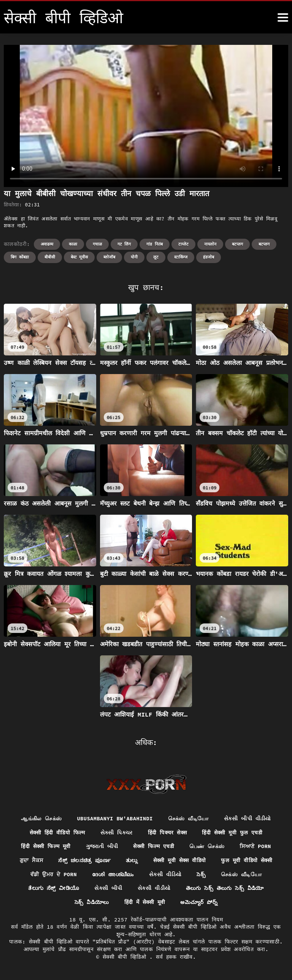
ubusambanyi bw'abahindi (115, 818)
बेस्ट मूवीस (79, 257)
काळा (73, 244)
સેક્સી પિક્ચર (116, 833)
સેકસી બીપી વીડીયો (248, 818)
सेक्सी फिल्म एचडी (154, 847)
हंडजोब (209, 257)
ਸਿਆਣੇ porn (256, 847)
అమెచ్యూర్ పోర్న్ (200, 902)
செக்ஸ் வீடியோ (189, 818)
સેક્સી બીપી (108, 888)
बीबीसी (50, 257)
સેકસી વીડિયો (165, 874)
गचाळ (97, 244)
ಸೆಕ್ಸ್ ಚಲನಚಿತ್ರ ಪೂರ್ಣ (84, 861)
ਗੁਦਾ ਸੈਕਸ (31, 861)
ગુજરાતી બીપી (102, 847)
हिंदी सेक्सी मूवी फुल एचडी (233, 833)
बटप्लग (237, 244)
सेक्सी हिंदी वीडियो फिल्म (56, 833)
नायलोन (210, 244)
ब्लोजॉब (109, 257)
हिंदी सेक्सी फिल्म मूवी (46, 847)
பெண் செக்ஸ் (207, 847)
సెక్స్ (202, 874)
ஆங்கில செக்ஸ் (41, 818)
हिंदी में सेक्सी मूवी (145, 902)
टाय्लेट (183, 244)
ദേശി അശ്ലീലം (113, 874)
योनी (134, 257)
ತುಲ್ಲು (131, 861)
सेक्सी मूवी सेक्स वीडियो (179, 861)
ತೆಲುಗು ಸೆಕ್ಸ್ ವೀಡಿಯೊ (53, 888)
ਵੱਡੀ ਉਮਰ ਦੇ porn (54, 874)
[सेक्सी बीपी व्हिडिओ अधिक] (283, 17)
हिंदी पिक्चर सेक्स (167, 833)
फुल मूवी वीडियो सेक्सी (247, 861)
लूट (156, 257)
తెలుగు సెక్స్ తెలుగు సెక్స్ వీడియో (225, 888)
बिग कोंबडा (20, 257)
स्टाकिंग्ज (181, 257)
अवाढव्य (47, 244)
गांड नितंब (155, 244)
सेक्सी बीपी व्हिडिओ (126, 957)
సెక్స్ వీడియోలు (92, 902)
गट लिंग (124, 244)
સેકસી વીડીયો (154, 888)
